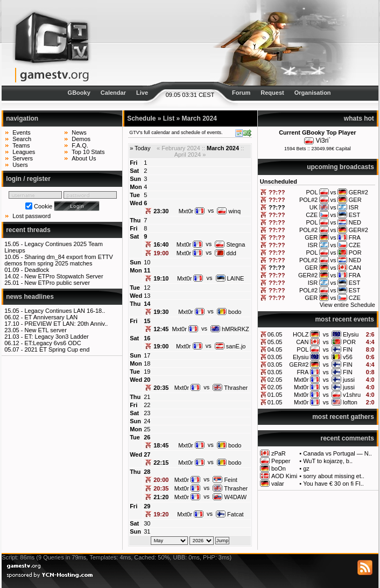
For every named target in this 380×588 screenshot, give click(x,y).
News (79, 132)
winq (229, 211)
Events (22, 132)
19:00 (161, 253)
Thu (135, 220)
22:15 (161, 463)
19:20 (161, 514)
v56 (348, 357)
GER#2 (299, 365)
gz (306, 468)
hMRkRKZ (230, 329)
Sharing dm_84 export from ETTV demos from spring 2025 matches (59, 260)
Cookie (43, 206)
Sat (134, 171)
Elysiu (351, 334)
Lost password (31, 216)
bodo (229, 312)
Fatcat (230, 514)
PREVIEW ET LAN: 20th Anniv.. (66, 324)
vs (326, 334)
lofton (350, 402)
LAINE (230, 278)
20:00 (161, 480)
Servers (23, 158)
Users (20, 165)
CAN (302, 342)
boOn (279, 468)
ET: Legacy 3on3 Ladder (56, 337)
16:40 (161, 244)
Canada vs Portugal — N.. (337, 453)
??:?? (277, 192)
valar (278, 484)
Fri (133, 163)
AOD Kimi (284, 476)
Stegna (230, 244)
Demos (81, 139)
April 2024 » (190, 155)
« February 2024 (178, 148)
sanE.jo (230, 346)
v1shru (352, 395)
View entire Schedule (347, 305)
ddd (225, 253)
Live (142, 93)
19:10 (161, 278)
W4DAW (230, 497)
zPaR (279, 453)
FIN (348, 349)
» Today (140, 148)
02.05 (275, 380)
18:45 (161, 445)
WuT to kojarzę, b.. (328, 461)
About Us (84, 158)
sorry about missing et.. (334, 476)
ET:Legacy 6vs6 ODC (52, 343)
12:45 (161, 329)
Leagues (24, 152)
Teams (21, 145)
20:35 (161, 388)
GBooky (79, 93)
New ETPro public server (57, 283)
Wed (136, 203)
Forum (241, 93)
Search (22, 139)
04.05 (275, 349)
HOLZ (301, 334)
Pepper (281, 461)
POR (349, 342)
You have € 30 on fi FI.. (333, 484)
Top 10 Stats (88, 152)
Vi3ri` (323, 141)
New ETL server (45, 330)
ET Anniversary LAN (51, 317)
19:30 (161, 312)
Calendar (113, 93)
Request (272, 93)
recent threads (28, 230)
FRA (302, 372)
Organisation (313, 93)
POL (302, 349)
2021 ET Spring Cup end (57, 349)
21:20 (161, 497)
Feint (225, 480)
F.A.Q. (80, 145)
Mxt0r (301, 380)
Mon (136, 187)
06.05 (275, 334)
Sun (135, 179)
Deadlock (37, 270)
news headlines (30, 297)
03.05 (275, 357)
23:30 (161, 211)
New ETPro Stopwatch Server (64, 276)
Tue (135, 195)
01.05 (275, 395)
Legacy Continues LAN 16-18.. (65, 311)
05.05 (275, 342)
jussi (349, 380)
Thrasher (230, 388)
